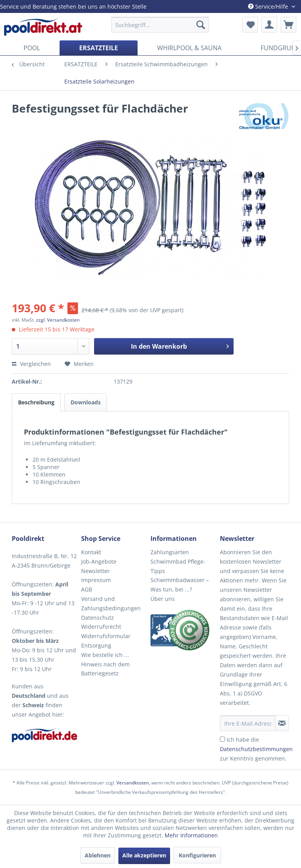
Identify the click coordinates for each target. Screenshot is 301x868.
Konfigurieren (197, 855)
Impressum (96, 580)
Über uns (163, 599)
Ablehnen (98, 855)
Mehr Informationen (191, 835)
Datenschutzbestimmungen (256, 749)
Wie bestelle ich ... (105, 655)
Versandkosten (133, 783)
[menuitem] (160, 25)
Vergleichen (31, 364)
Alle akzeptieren (144, 855)
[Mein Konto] (269, 25)
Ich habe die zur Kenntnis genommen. (256, 749)
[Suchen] (201, 25)
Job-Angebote (99, 561)
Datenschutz (98, 618)
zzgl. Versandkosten (58, 320)
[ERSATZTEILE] (99, 48)
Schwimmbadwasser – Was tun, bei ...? (180, 585)
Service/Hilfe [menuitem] (269, 6)
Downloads (86, 402)
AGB (87, 589)
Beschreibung (36, 402)
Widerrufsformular (106, 636)
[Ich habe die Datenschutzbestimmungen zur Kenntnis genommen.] (222, 739)
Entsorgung (96, 645)
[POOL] (32, 48)
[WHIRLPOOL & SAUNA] (189, 48)
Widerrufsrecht (101, 627)
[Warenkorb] (288, 25)
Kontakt (91, 552)
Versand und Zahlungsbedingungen (111, 603)
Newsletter (95, 571)
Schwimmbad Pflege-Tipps (178, 566)
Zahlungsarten (170, 552)
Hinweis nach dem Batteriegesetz (105, 669)
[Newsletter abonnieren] (282, 723)
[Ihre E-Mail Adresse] (248, 723)
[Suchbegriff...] (160, 25)
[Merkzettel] (250, 25)
